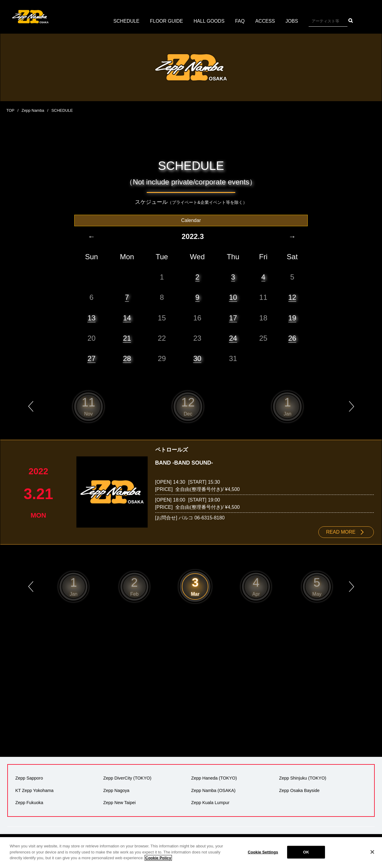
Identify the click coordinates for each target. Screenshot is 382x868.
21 (127, 338)
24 (233, 338)
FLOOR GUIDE (166, 21)
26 (292, 338)
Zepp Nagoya (116, 790)
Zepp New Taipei (119, 802)
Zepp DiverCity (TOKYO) (127, 778)
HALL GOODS (209, 21)
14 (127, 318)
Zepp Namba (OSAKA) (213, 790)
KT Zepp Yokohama (34, 790)
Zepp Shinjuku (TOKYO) (303, 778)
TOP (10, 110)
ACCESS (266, 21)
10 (233, 297)
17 (233, 318)
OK (306, 852)
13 (91, 318)
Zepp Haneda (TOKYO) (214, 778)
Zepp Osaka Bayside (299, 790)
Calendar (191, 220)
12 (292, 297)
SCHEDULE (126, 21)
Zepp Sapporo (29, 778)
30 (197, 358)
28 (127, 358)
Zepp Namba (33, 110)
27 (91, 358)
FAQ (240, 21)
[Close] (372, 852)
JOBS (293, 21)
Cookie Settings (263, 852)
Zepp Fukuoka (29, 802)
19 (292, 318)
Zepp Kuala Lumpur (210, 802)
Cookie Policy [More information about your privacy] (158, 858)
